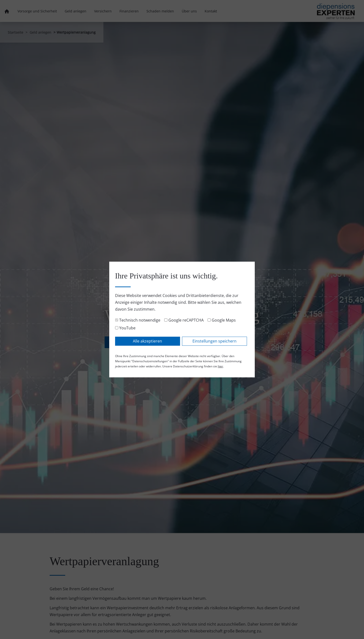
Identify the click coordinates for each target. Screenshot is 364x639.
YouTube (125, 328)
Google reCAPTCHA (184, 320)
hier (220, 366)
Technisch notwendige (138, 320)
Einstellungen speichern (214, 341)
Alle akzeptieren (147, 341)
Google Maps (222, 320)
